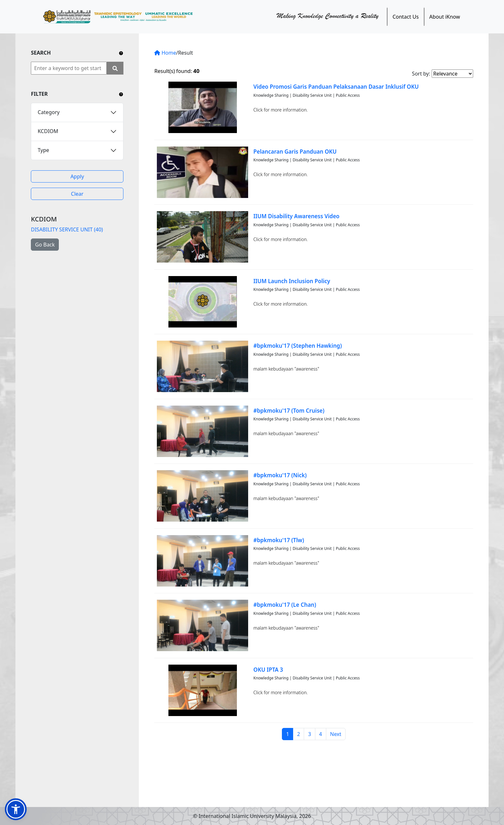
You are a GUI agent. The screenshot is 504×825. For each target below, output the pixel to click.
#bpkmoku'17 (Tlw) (279, 540)
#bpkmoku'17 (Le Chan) (285, 605)
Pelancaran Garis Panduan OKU (295, 152)
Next (336, 734)
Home (165, 53)
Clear (77, 194)
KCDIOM (48, 131)
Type (43, 150)
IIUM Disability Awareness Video (296, 216)
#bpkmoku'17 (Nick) (280, 475)
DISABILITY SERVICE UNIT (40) (67, 229)
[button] (16, 809)
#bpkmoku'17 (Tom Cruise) (289, 411)
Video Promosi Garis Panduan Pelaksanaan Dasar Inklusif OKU (336, 87)
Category (49, 112)
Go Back (45, 245)
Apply (77, 176)
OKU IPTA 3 (268, 670)
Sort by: (421, 74)
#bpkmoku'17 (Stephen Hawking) (297, 346)
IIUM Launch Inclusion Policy (292, 281)
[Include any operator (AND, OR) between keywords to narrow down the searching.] (121, 53)
